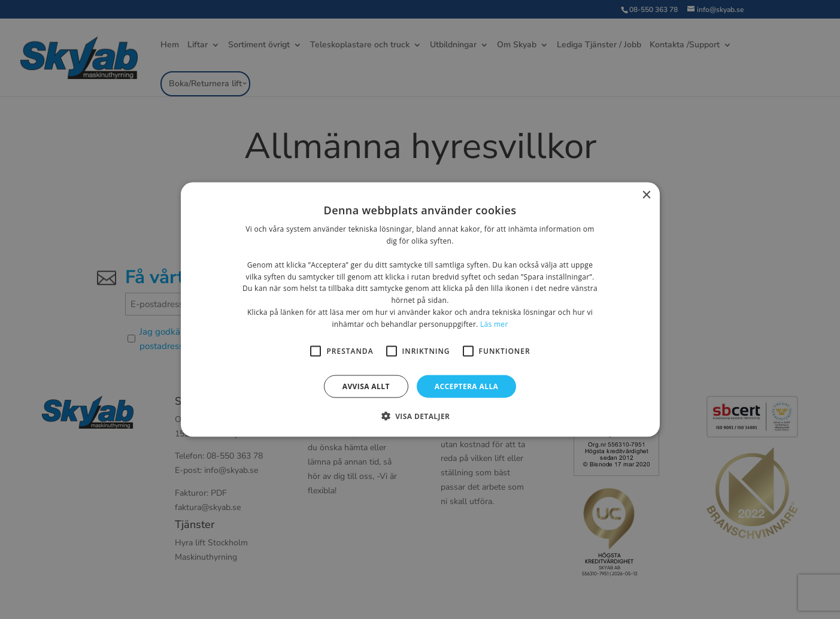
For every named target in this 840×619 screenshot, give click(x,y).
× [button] (646, 195)
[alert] (420, 309)
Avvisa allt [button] (366, 386)
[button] (420, 415)
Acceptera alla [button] (467, 386)
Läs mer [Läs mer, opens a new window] (494, 324)
